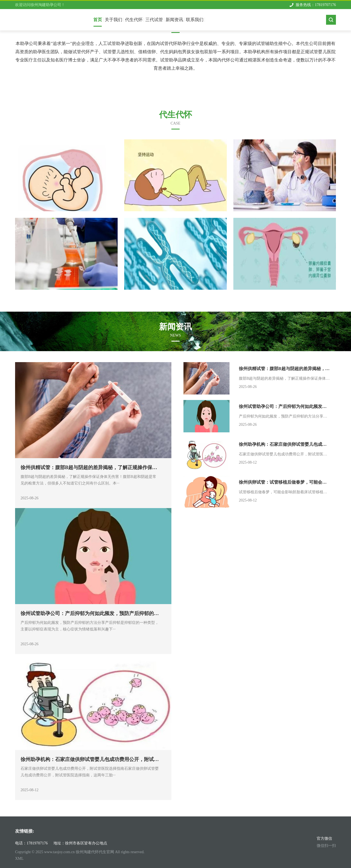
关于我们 (114, 20)
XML (19, 859)
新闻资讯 (174, 20)
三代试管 (154, 20)
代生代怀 (134, 20)
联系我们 (195, 20)
